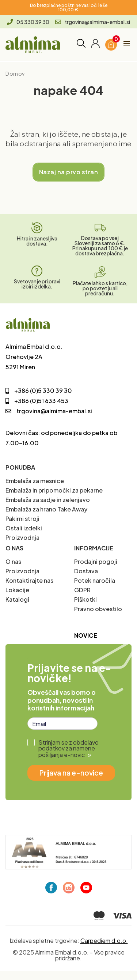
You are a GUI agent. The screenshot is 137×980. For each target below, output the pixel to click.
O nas (13, 561)
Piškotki (85, 599)
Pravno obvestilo (98, 609)
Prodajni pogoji (96, 561)
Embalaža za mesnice (35, 481)
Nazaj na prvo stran (68, 172)
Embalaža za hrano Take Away (46, 509)
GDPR (82, 590)
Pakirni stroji (22, 519)
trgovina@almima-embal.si (93, 22)
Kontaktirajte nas (29, 580)
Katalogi (17, 599)
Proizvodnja (22, 537)
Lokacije (17, 590)
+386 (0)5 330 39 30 (39, 391)
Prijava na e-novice (71, 773)
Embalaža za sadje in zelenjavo (48, 500)
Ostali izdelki (24, 528)
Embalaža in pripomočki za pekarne (54, 490)
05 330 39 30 (28, 22)
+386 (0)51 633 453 (37, 401)
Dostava (86, 571)
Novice (86, 635)
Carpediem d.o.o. (104, 941)
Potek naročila (95, 580)
